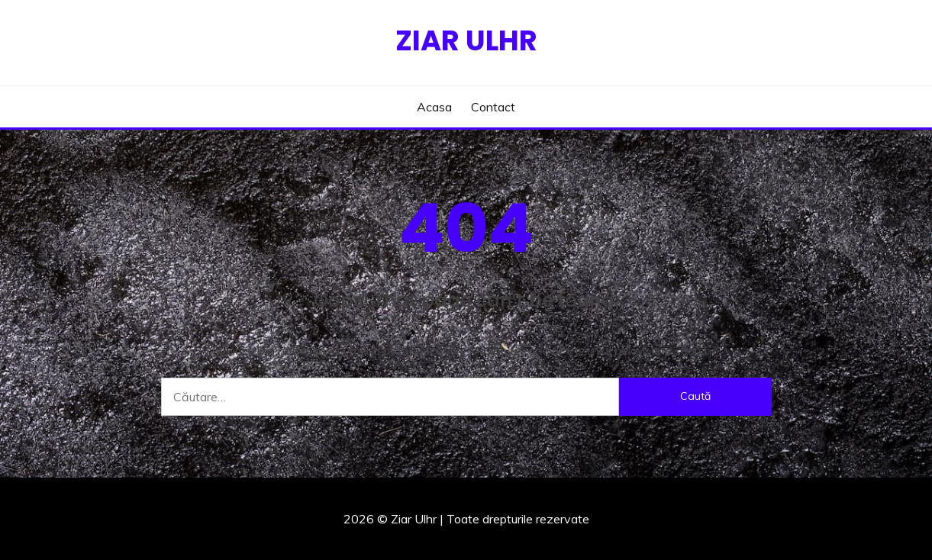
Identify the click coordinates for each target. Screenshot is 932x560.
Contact (493, 107)
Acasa (434, 107)
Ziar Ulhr (466, 40)
